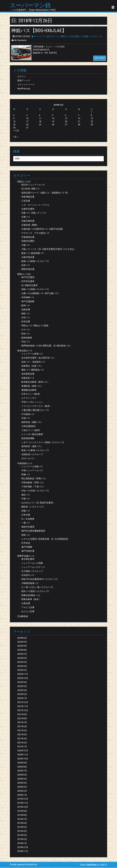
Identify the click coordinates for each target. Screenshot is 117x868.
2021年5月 (22, 731)
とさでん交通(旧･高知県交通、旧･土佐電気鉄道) (45, 539)
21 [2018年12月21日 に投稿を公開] (79, 122)
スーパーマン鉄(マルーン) (45, 37)
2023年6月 (22, 658)
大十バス (26, 330)
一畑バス (26, 523)
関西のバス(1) (24, 182)
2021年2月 (22, 743)
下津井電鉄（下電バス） (33, 487)
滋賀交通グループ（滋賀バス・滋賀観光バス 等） (45, 193)
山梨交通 (26, 604)
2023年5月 (22, 662)
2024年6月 (22, 638)
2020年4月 (22, 783)
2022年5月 (22, 687)
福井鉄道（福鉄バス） (32, 423)
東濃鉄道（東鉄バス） (32, 386)
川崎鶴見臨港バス (30, 583)
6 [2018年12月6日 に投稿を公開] (66, 116)
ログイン (22, 77)
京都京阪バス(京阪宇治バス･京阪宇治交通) (42, 229)
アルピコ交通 (28, 608)
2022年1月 (22, 699)
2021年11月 (23, 707)
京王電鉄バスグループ (32, 571)
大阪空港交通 (28, 257)
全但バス (26, 318)
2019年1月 (22, 844)
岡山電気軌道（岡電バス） (34, 479)
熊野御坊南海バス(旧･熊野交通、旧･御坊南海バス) (46, 346)
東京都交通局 (28, 559)
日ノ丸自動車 (28, 519)
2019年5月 (22, 827)
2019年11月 (23, 803)
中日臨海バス (28, 414)
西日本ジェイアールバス (33, 185)
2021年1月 (22, 747)
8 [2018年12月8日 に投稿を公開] (91, 116)
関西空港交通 (28, 269)
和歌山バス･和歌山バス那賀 (35, 326)
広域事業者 (23, 617)
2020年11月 (23, 755)
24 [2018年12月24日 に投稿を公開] (27, 125)
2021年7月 (22, 723)
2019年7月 (22, 819)
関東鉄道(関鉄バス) (31, 596)
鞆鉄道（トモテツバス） (33, 507)
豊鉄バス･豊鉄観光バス (33, 370)
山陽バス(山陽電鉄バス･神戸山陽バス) (40, 294)
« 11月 (16, 131)
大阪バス (26, 245)
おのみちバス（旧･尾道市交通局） (38, 503)
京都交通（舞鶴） (30, 225)
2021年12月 (23, 703)
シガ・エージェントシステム (35, 205)
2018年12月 (23, 848)
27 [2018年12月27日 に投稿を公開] (66, 125)
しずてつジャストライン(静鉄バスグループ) (43, 443)
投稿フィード (24, 81)
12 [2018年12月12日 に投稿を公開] (53, 119)
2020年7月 (22, 771)
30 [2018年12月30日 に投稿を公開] (14, 128)
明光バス (26, 334)
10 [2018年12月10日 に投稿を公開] (27, 119)
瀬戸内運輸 (27, 547)
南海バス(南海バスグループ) (35, 261)
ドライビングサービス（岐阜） (36, 406)
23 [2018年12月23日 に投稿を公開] (14, 125)
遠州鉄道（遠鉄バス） (32, 447)
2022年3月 (22, 691)
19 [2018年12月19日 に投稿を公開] (53, 122)
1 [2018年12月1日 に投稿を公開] (91, 112)
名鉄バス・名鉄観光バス (33, 362)
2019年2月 (22, 839)
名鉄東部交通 (28, 374)
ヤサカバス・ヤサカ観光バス (35, 233)
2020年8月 (22, 767)
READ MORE (100, 58)
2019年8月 (22, 815)
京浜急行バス (28, 575)
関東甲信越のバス (26, 556)
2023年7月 (22, 654)
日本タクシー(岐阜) (31, 394)
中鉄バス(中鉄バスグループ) (35, 491)
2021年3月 (22, 739)
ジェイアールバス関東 (32, 563)
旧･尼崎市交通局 (29, 286)
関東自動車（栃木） (31, 600)
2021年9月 (22, 715)
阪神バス (26, 306)
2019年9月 (22, 811)
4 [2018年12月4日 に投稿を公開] (40, 116)
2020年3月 (22, 787)
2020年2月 (22, 791)
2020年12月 (23, 751)
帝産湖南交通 (28, 197)
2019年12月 (23, 799)
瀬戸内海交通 (28, 551)
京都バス (26, 217)
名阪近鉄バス (28, 378)
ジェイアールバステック (33, 567)
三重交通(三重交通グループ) (35, 410)
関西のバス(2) (67, 37)
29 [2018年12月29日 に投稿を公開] (92, 125)
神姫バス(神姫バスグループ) (88, 37)
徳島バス (26, 535)
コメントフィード (26, 85)
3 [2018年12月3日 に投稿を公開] (27, 116)
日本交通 (26, 515)
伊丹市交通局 (28, 282)
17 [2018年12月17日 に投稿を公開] (27, 122)
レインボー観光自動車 (32, 435)
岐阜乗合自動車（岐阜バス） (35, 382)
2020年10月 (23, 759)
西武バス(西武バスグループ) (35, 592)
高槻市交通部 (28, 241)
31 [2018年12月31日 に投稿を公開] (27, 128)
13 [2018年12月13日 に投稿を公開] (66, 119)
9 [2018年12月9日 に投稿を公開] (14, 119)
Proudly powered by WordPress (23, 865)
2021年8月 (22, 719)
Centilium (91, 865)
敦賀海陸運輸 (28, 439)
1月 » (16, 137)
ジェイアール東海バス (32, 354)
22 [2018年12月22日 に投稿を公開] (92, 122)
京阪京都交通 (28, 221)
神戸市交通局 (28, 278)
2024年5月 (22, 642)
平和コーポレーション (32, 402)
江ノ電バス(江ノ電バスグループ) (37, 588)
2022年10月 (23, 678)
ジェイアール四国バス (32, 467)
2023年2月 (22, 670)
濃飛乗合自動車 (29, 390)
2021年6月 (22, 727)
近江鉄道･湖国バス (31, 189)
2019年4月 (22, 831)
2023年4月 (22, 666)
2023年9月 (22, 646)
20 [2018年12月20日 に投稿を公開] (66, 122)
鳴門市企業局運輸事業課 (33, 531)
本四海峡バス (28, 298)
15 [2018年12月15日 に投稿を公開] (92, 119)
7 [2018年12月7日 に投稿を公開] (78, 116)
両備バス (26, 475)
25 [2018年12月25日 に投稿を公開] (40, 125)
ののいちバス (28, 459)
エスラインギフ (29, 398)
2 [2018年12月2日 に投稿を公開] (14, 116)
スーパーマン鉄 (31, 6)
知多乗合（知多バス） (32, 366)
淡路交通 (26, 310)
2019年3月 (22, 835)
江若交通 (26, 201)
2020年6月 (22, 775)
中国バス (26, 499)
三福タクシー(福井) (31, 430)
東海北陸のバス (25, 351)
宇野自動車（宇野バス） (33, 483)
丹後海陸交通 (28, 237)
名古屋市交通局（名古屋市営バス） (39, 358)
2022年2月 (22, 695)
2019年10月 (23, 807)
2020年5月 (22, 779)
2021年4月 (22, 735)
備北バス (26, 495)
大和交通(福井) (29, 426)
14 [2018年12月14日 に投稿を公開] (79, 119)
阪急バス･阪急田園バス (33, 253)
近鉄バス (26, 266)
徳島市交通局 (28, 527)
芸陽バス (26, 511)
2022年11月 (23, 674)
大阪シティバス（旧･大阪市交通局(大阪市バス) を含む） (49, 249)
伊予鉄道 (26, 543)
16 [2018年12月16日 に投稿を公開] (14, 122)
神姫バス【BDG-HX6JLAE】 (40, 31)
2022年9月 (22, 682)
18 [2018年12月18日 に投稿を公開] (40, 122)
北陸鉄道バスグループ (32, 455)
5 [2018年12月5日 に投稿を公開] (53, 116)
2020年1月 (22, 795)
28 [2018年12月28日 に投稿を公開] (79, 125)
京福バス (26, 418)
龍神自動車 (27, 338)
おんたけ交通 (28, 612)
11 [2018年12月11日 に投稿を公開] (40, 119)
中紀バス (26, 342)
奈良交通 (26, 322)
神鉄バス (26, 314)
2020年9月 (22, 763)
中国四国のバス (25, 464)
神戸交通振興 (28, 302)
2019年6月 (22, 823)
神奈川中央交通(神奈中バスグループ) (39, 579)
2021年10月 (23, 711)
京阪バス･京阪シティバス (34, 213)
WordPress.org (24, 89)
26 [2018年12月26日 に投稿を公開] (53, 125)
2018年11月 (23, 852)
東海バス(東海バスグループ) (35, 451)
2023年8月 (22, 650)
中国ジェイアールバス (32, 471)
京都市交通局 (28, 209)
